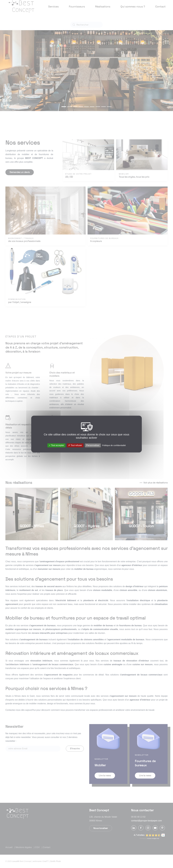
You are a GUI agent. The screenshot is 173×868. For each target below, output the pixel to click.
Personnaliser (93, 445)
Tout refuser (75, 445)
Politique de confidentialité (114, 445)
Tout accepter (56, 445)
